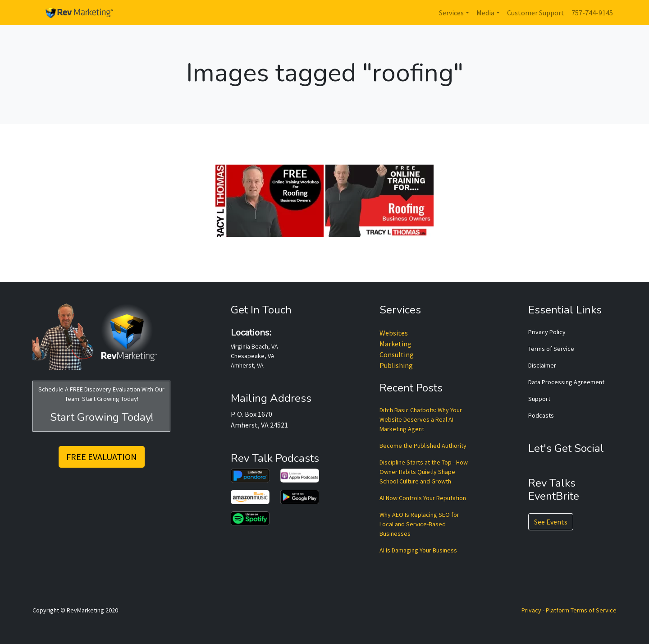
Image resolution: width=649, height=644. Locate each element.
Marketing (395, 344)
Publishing (396, 365)
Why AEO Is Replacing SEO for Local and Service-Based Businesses (419, 524)
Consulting (397, 354)
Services (451, 13)
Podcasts (541, 415)
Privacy (531, 610)
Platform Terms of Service (581, 610)
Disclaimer (542, 365)
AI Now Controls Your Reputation (423, 498)
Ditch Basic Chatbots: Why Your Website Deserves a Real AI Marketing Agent (421, 419)
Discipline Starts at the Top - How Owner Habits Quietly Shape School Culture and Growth (424, 472)
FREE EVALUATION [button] (102, 457)
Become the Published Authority (423, 446)
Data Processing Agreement (566, 382)
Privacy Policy (547, 332)
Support (539, 399)
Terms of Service (551, 349)
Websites (394, 333)
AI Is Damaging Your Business (418, 550)
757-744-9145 (592, 13)
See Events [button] (551, 522)
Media (485, 13)
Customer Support (536, 13)
